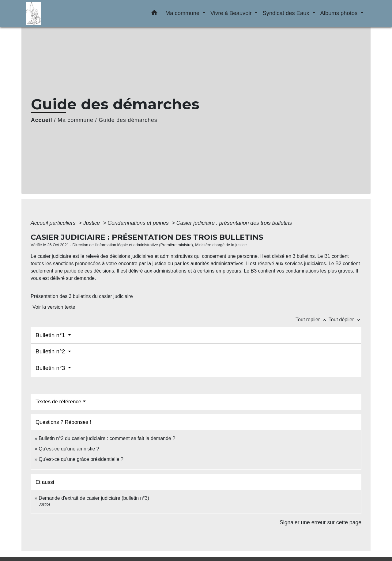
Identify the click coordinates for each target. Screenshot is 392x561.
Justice (92, 223)
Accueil (42, 120)
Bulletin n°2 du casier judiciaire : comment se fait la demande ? (107, 438)
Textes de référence (58, 402)
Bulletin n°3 (51, 368)
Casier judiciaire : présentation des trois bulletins (234, 223)
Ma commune (75, 120)
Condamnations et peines (139, 223)
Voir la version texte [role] (54, 307)
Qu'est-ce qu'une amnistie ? (69, 449)
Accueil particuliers (54, 223)
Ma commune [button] (183, 13)
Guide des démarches (128, 120)
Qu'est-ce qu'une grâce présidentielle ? (81, 459)
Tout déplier (345, 320)
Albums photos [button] (340, 13)
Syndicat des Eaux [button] (286, 13)
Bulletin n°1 (51, 335)
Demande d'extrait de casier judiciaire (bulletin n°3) (94, 498)
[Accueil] (64, 14)
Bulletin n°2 (51, 351)
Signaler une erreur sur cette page (320, 522)
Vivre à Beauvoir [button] (232, 13)
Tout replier (312, 320)
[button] (154, 14)
